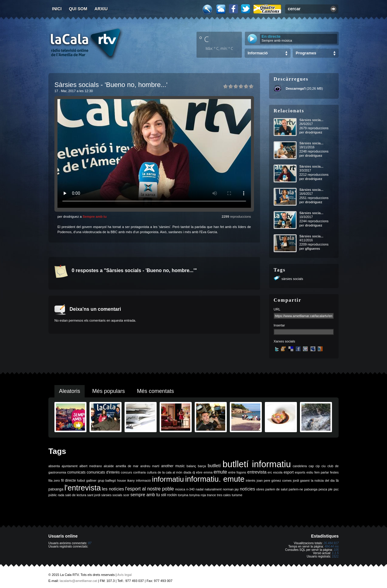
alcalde (109, 466)
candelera (300, 466)
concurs (127, 472)
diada (187, 472)
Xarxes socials (284, 341)
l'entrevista (83, 488)
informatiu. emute (215, 479)
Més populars (109, 391)
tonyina (183, 495)
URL (277, 309)
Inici (57, 9)
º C (204, 39)
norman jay (231, 489)
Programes (306, 53)
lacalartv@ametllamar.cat (78, 581)
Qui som (78, 9)
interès (251, 480)
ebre (199, 472)
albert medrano (91, 466)
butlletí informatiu (257, 464)
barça (202, 466)
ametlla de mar (127, 466)
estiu (310, 472)
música (180, 489)
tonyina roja (198, 495)
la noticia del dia (323, 480)
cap (311, 466)
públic (53, 495)
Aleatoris (70, 391)
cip (318, 466)
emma (208, 472)
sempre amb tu (145, 495)
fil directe (68, 480)
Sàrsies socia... (311, 120)
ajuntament (70, 466)
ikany (131, 480)
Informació (258, 53)
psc (336, 489)
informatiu (168, 479)
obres (260, 489)
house (122, 480)
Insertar (279, 325)
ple (330, 489)
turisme (237, 495)
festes (334, 472)
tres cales (224, 495)
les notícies (113, 489)
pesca (323, 489)
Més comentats (155, 391)
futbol (81, 480)
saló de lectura (76, 495)
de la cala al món (170, 472)
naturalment (213, 489)
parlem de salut (276, 489)
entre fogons (237, 472)
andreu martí (150, 466)
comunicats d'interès (103, 472)
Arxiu (101, 9)
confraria (140, 472)
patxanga (311, 489)
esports (300, 472)
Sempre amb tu (94, 217)
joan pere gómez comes (274, 480)
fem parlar (322, 472)
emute (220, 472)
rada (61, 495)
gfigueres (313, 249)
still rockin (169, 495)
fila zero (54, 480)
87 (90, 543)
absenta (54, 466)
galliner (91, 480)
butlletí (214, 466)
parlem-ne (296, 489)
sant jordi (94, 495)
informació (143, 480)
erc (270, 472)
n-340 (190, 489)
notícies (247, 489)
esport (289, 472)
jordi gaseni (301, 480)
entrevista (257, 472)
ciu (324, 466)
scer (126, 495)
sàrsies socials (292, 279)
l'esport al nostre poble (150, 489)
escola (278, 472)
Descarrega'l (296, 88)
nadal (200, 489)
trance (212, 495)
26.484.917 (331, 543)
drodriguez (314, 132)
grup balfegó (107, 480)
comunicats (76, 472)
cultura (152, 472)
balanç (191, 466)
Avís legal (125, 575)
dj (193, 472)
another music (173, 466)
